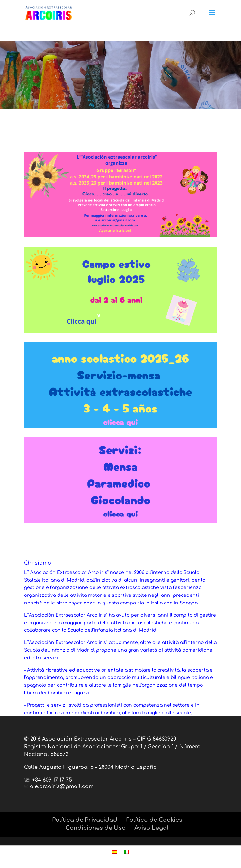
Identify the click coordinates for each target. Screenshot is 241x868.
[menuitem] (114, 852)
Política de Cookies (154, 820)
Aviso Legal (151, 828)
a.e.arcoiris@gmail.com (62, 786)
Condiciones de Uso (96, 828)
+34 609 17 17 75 (52, 780)
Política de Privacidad (85, 820)
